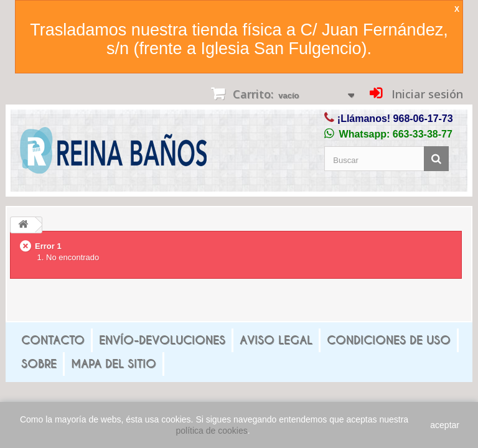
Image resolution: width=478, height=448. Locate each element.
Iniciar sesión (426, 94)
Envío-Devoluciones (162, 340)
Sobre (39, 364)
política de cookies (212, 431)
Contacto (53, 340)
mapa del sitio (114, 364)
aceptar (445, 425)
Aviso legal (276, 340)
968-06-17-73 (423, 119)
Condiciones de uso (389, 340)
